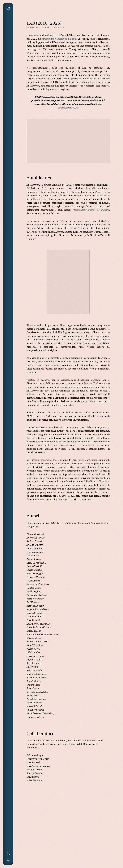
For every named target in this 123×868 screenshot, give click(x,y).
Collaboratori (58, 27)
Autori (46, 27)
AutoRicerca (33, 27)
